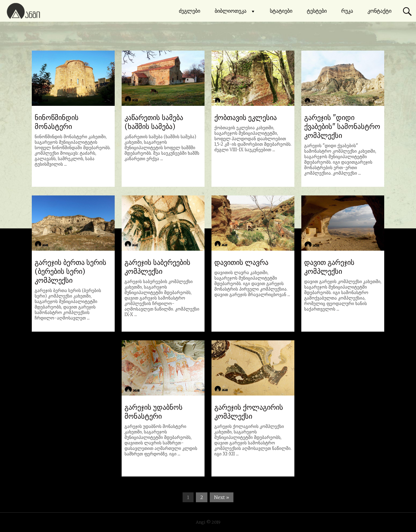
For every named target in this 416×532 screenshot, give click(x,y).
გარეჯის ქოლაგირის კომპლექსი (249, 412)
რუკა (347, 11)
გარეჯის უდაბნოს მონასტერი (154, 412)
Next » (222, 497)
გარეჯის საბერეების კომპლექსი (157, 267)
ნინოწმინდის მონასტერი (57, 122)
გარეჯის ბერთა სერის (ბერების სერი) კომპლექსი (70, 271)
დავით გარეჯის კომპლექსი (329, 267)
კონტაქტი (379, 11)
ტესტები (317, 11)
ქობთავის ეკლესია (246, 118)
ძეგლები (190, 11)
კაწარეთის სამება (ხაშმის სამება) (154, 122)
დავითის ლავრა (241, 262)
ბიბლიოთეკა (235, 11)
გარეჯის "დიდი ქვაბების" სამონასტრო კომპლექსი (342, 126)
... (65, 164)
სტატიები (281, 11)
